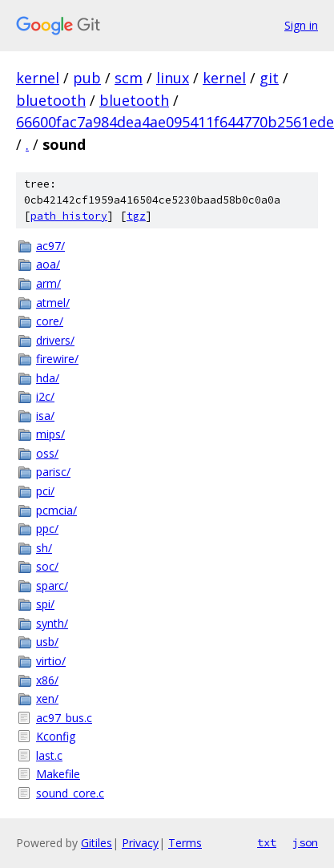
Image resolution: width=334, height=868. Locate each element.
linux (173, 78)
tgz (136, 216)
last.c (49, 755)
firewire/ (57, 359)
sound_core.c (70, 793)
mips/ (50, 434)
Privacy (140, 843)
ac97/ (50, 246)
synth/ (52, 623)
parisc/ (53, 472)
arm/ (48, 283)
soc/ (47, 566)
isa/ (45, 416)
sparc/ (52, 585)
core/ (50, 321)
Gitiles (97, 843)
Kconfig (56, 736)
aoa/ (48, 264)
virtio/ (51, 661)
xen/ (47, 698)
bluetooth (51, 100)
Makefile (58, 774)
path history (69, 216)
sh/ (44, 548)
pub (87, 78)
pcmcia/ (56, 510)
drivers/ (55, 340)
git (269, 78)
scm (129, 78)
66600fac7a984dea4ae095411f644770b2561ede (175, 122)
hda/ (48, 378)
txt (267, 842)
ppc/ (47, 529)
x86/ (47, 680)
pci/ (45, 491)
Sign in (301, 25)
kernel (38, 78)
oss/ (47, 453)
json (305, 842)
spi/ (45, 604)
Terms (185, 843)
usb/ (47, 642)
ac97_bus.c (64, 718)
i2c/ (45, 396)
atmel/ (53, 303)
